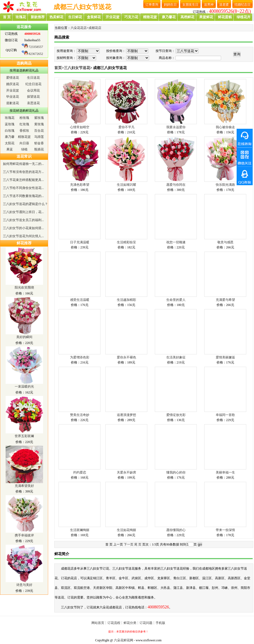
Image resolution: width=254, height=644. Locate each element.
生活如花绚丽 (126, 530)
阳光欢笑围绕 (24, 287)
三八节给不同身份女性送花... (23, 188)
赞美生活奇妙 (80, 415)
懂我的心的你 (176, 472)
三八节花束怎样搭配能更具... (23, 180)
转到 (183, 544)
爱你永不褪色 (126, 357)
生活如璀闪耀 (126, 185)
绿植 (24, 149)
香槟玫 (24, 131)
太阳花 (10, 143)
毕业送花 (13, 97)
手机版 (160, 623)
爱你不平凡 (126, 127)
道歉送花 (13, 103)
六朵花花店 (79, 28)
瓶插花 (39, 149)
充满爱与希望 (225, 300)
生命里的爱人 (176, 300)
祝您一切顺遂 (176, 242)
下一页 (129, 544)
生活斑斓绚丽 (80, 530)
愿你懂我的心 (176, 530)
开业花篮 (13, 90)
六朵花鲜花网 (124, 640)
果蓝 (10, 149)
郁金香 (39, 143)
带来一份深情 (225, 530)
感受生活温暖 (80, 300)
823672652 (36, 54)
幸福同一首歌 (225, 415)
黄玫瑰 (39, 124)
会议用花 (33, 90)
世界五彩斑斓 (24, 436)
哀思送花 (33, 103)
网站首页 (98, 623)
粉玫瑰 (24, 118)
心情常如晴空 (80, 127)
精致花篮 (24, 137)
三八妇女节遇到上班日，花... (23, 212)
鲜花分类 (130, 623)
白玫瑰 (10, 131)
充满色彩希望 (80, 185)
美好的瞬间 (24, 337)
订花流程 (114, 623)
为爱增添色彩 (80, 357)
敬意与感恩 (225, 242)
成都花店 (95, 28)
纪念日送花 (33, 84)
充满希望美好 (24, 486)
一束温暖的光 (24, 387)
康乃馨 (10, 137)
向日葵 (24, 143)
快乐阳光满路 (225, 185)
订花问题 (146, 623)
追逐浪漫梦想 (126, 415)
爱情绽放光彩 (176, 415)
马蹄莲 (39, 137)
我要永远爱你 (176, 127)
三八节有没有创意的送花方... (23, 172)
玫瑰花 (10, 118)
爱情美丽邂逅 (225, 357)
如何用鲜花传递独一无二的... (23, 164)
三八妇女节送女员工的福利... (23, 220)
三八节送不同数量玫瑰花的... (23, 196)
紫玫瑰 (39, 118)
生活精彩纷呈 (126, 242)
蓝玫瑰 (10, 124)
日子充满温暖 (80, 242)
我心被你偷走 (225, 127)
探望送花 (33, 97)
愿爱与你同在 (176, 185)
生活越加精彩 (126, 300)
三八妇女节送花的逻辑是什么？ (25, 204)
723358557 (36, 47)
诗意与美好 (24, 585)
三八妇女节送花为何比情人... (23, 236)
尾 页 (138, 544)
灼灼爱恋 (80, 472)
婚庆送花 (13, 84)
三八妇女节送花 (77, 68)
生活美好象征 (176, 357)
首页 (58, 68)
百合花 (39, 131)
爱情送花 (13, 78)
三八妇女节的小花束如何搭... (23, 228)
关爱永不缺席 (126, 472)
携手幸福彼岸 (24, 535)
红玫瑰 (24, 124)
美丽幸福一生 (225, 472)
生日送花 (33, 78)
